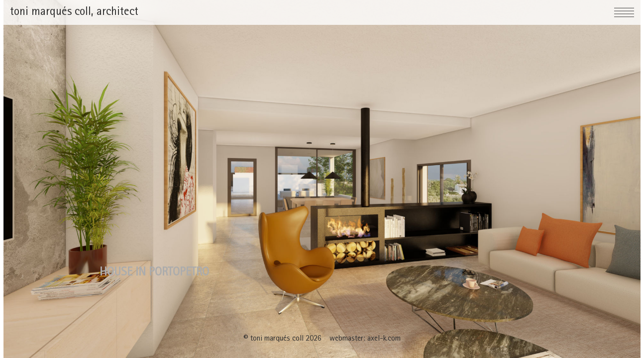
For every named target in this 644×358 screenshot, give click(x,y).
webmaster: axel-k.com (365, 339)
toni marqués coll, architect (74, 12)
